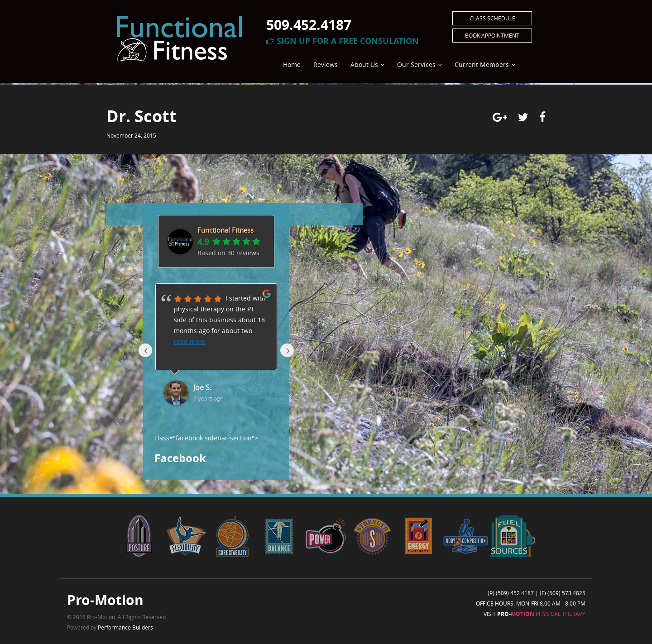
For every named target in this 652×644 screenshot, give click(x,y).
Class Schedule (492, 18)
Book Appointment (492, 35)
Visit (535, 614)
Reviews (326, 64)
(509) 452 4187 (515, 593)
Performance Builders (125, 627)
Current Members (482, 64)
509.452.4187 (309, 25)
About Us (364, 64)
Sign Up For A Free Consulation (343, 41)
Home (292, 64)
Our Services (416, 64)
